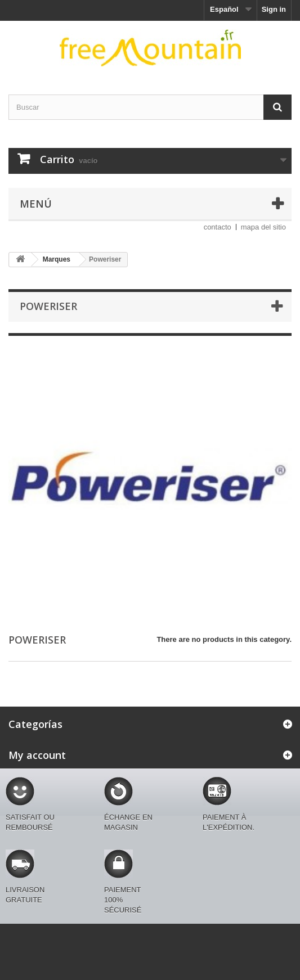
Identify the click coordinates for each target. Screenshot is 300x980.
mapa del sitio (263, 227)
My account (37, 755)
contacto (218, 227)
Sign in (274, 9)
